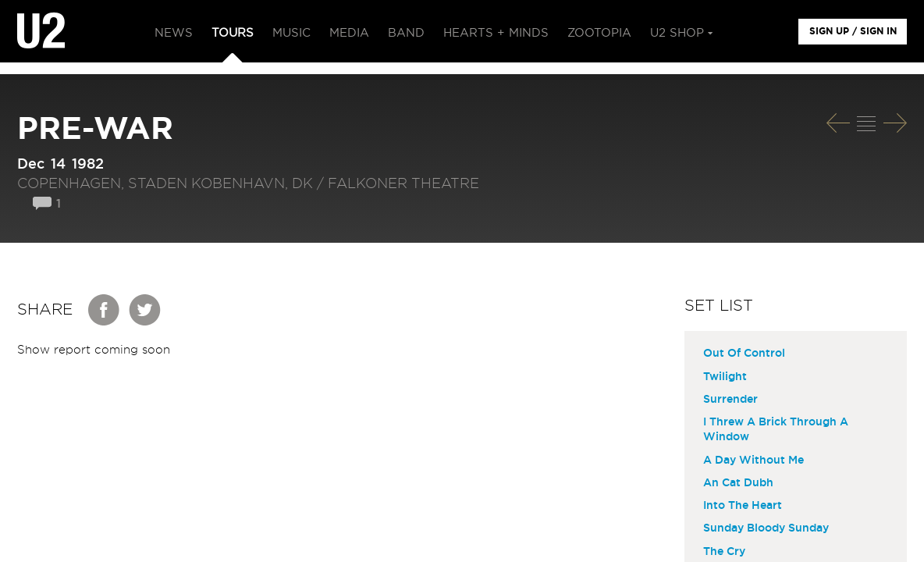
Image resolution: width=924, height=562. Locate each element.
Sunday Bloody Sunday (766, 528)
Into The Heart (743, 506)
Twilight (725, 377)
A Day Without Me (753, 461)
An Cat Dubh (738, 483)
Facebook (105, 310)
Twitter (145, 310)
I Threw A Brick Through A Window (776, 430)
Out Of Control (744, 354)
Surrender (730, 400)
